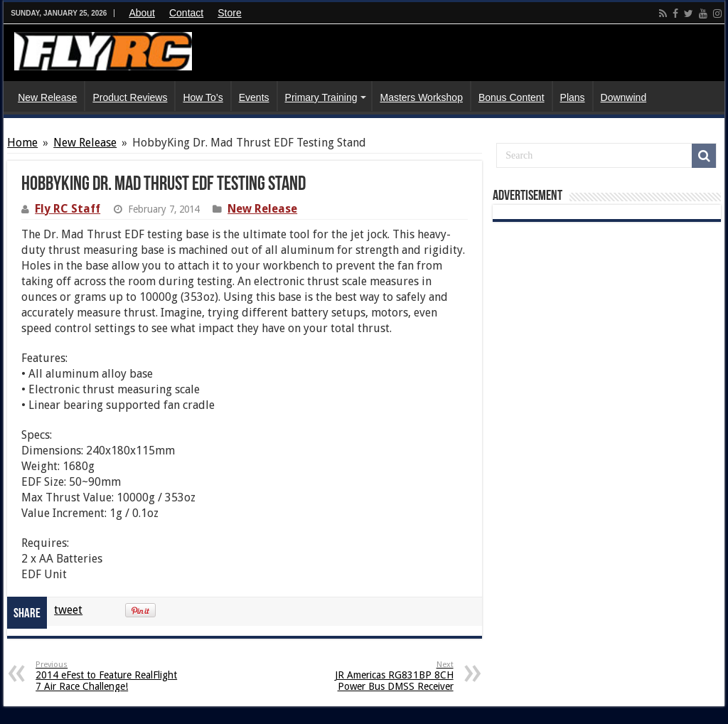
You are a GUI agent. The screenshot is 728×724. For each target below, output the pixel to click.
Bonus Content (512, 97)
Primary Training (321, 97)
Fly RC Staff (68, 209)
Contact (186, 13)
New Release (47, 97)
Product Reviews (130, 97)
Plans (573, 97)
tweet (68, 610)
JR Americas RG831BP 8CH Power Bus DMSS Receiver (381, 676)
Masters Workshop (421, 97)
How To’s (203, 97)
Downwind (624, 97)
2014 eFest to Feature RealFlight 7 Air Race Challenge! (108, 676)
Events (254, 97)
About (142, 13)
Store (229, 13)
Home (22, 143)
